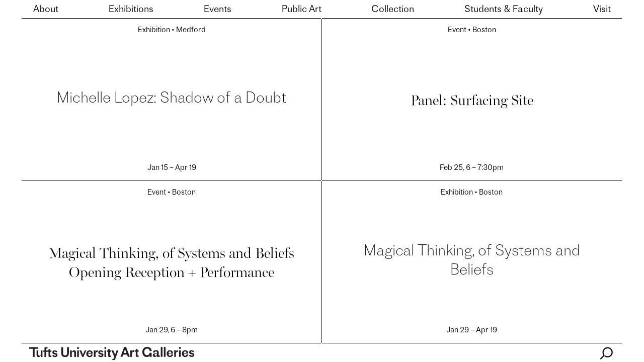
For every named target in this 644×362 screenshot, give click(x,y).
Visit (602, 10)
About (46, 10)
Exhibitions (131, 10)
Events (218, 10)
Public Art (302, 10)
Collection (393, 10)
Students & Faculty (504, 10)
